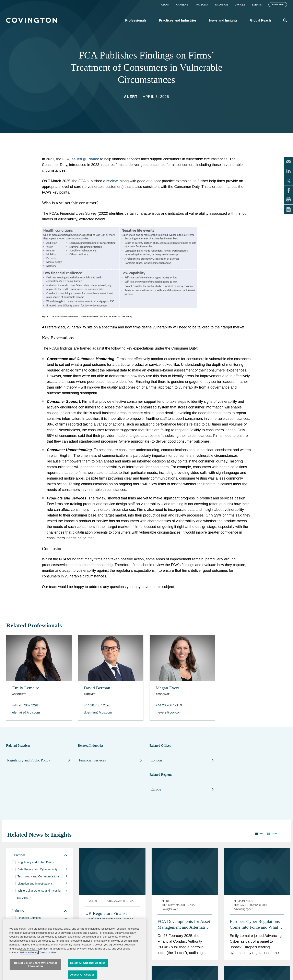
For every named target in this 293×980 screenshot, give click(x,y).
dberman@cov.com (98, 712)
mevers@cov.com (169, 712)
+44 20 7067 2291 (25, 705)
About (165, 5)
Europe (156, 789)
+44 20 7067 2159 (169, 705)
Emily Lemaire (26, 688)
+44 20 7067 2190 (97, 705)
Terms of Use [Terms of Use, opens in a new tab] (48, 975)
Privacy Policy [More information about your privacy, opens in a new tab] (29, 975)
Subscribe (278, 5)
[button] (259, 834)
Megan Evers (168, 688)
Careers (182, 5)
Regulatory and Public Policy (29, 760)
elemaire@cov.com (26, 712)
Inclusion (221, 5)
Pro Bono (201, 5)
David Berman (97, 688)
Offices (240, 5)
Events (257, 5)
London (156, 760)
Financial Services (92, 760)
